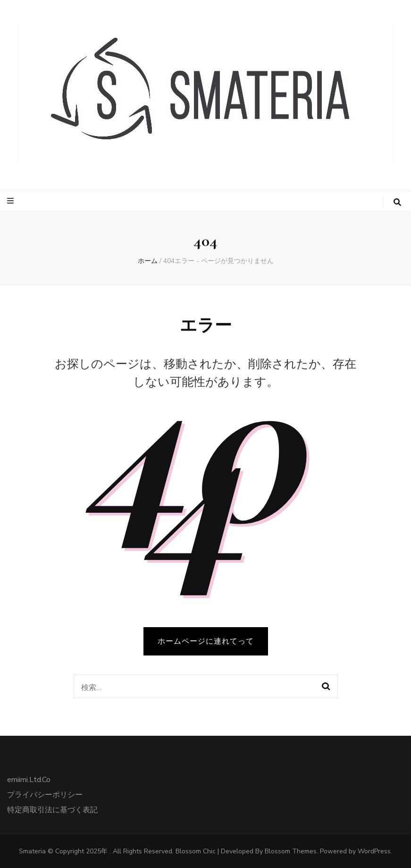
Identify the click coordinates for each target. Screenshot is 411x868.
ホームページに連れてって (206, 641)
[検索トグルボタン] (397, 202)
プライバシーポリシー (45, 795)
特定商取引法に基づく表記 (52, 810)
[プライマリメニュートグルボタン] (12, 201)
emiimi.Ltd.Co (29, 780)
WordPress (374, 851)
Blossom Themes (291, 851)
